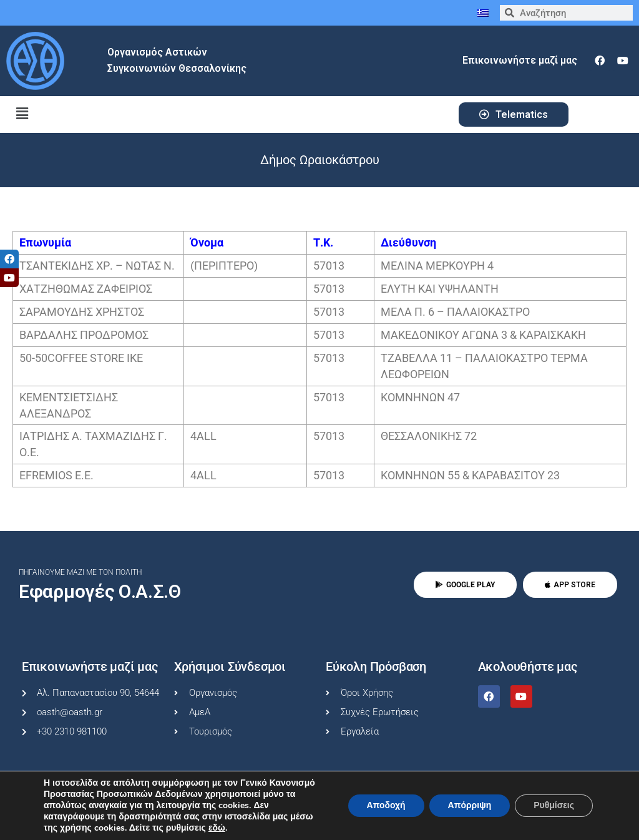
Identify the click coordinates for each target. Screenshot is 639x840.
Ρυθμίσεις (554, 805)
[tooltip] (9, 259)
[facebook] (600, 61)
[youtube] (623, 61)
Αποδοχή (386, 805)
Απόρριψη (469, 805)
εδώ (217, 828)
